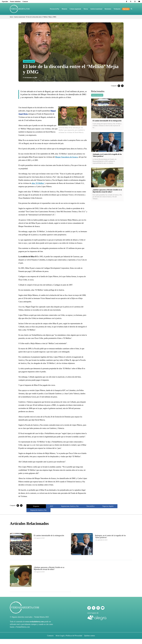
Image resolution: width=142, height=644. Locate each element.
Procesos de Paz (55, 9)
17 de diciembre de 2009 (30, 78)
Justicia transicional (96, 9)
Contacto (25, 2)
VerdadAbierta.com (23, 627)
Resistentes (108, 9)
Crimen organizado (75, 9)
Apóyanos (126, 9)
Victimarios (117, 9)
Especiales (5, 2)
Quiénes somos (90, 636)
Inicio (11, 17)
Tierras (86, 9)
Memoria (64, 9)
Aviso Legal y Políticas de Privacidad (69, 636)
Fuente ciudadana (15, 2)
